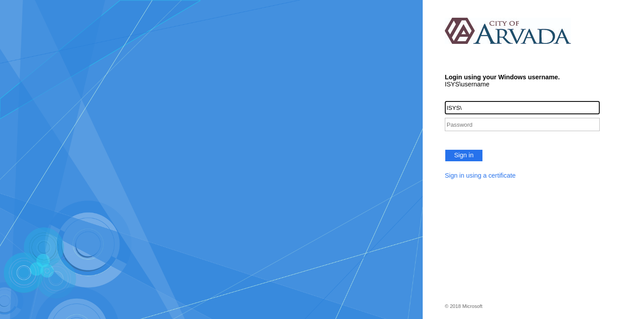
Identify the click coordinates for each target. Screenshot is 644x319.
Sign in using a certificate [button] (480, 175)
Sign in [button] (464, 155)
